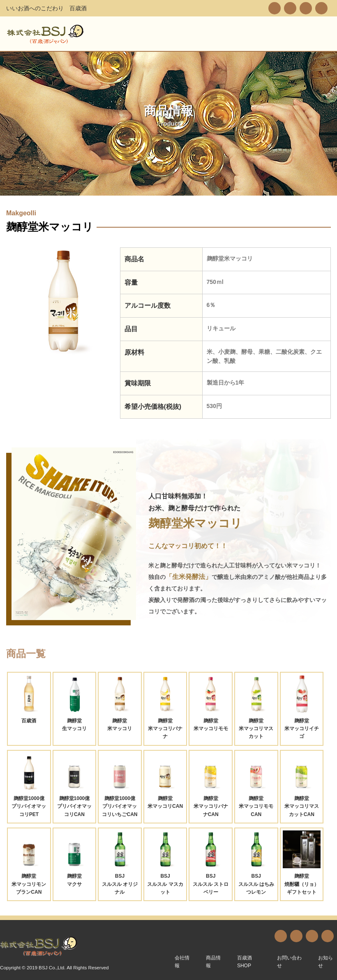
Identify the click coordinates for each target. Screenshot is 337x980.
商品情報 (213, 962)
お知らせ (325, 962)
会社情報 (182, 962)
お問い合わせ (289, 962)
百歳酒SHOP (245, 962)
